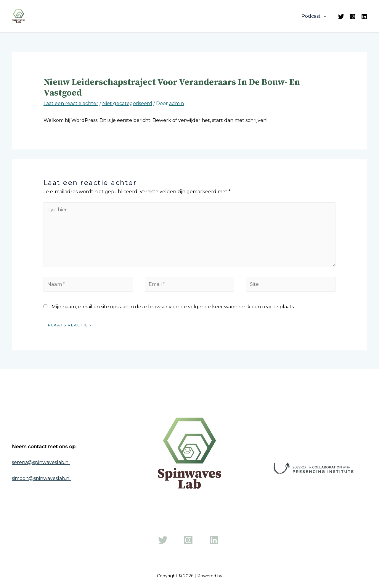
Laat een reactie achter (71, 103)
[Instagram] (353, 17)
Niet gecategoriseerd (127, 103)
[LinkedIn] (364, 17)
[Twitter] (341, 17)
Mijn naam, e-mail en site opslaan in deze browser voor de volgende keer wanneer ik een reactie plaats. (173, 307)
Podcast (312, 16)
